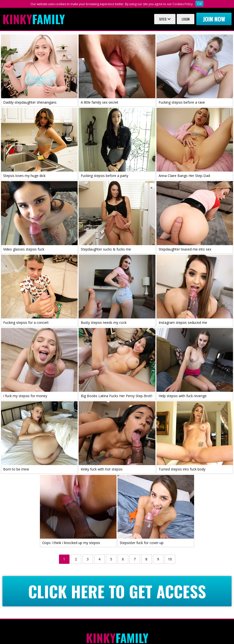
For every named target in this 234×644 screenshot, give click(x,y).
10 (170, 559)
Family (34, 19)
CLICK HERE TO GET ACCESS (117, 591)
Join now (214, 19)
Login (186, 19)
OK (199, 4)
